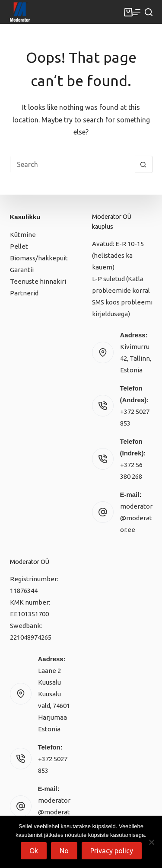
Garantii (22, 270)
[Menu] (137, 12)
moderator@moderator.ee (136, 518)
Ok (34, 851)
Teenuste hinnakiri (38, 281)
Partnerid (24, 293)
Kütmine (23, 235)
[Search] (149, 12)
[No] (151, 842)
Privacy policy (112, 851)
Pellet (19, 246)
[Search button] (143, 164)
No (64, 851)
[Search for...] (73, 164)
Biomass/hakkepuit (39, 258)
